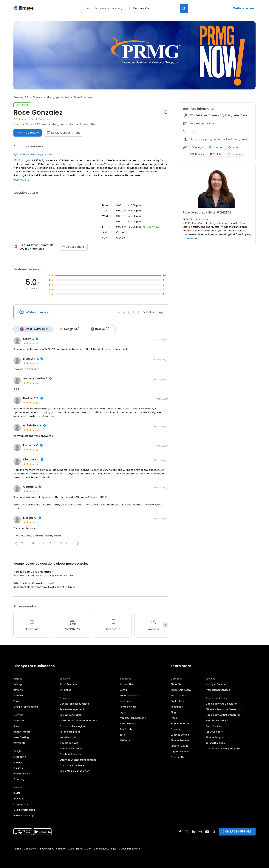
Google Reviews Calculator (221, 703)
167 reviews (43, 119)
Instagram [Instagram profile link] (235, 154)
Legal (123, 712)
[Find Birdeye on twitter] (187, 831)
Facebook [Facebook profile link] (216, 147)
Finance (37, 97)
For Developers (214, 731)
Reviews (18, 690)
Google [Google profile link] (197, 147)
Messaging (20, 756)
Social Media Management (75, 771)
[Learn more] (217, 189)
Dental (123, 690)
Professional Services (218, 690)
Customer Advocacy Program (223, 748)
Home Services (128, 706)
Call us (194, 131)
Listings (18, 684)
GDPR (71, 848)
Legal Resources (180, 751)
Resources (177, 706)
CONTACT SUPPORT (237, 831)
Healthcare (126, 701)
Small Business (68, 684)
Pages (17, 701)
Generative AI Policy (105, 848)
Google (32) (69, 329)
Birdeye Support (215, 737)
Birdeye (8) (99, 329)
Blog (173, 712)
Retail (123, 734)
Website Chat (68, 737)
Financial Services (130, 695)
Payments (19, 743)
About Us (176, 684)
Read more (21, 180)
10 (67, 543)
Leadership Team (181, 690)
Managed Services (216, 684)
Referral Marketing (70, 731)
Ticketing (19, 779)
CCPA (88, 848)
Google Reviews (69, 743)
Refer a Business (215, 743)
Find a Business (215, 726)
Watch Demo (178, 695)
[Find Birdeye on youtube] (207, 831)
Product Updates (180, 723)
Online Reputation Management (79, 720)
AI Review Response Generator (223, 709)
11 (72, 543)
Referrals (18, 695)
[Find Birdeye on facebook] (180, 831)
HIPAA (79, 848)
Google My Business (71, 748)
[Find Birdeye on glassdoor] (214, 831)
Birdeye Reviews (180, 740)
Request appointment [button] (203, 123)
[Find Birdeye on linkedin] (193, 831)
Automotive (127, 684)
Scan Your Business (217, 720)
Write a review (244, 8)
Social (17, 726)
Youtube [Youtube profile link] (216, 154)
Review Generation (71, 715)
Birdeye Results (180, 746)
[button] (16, 543)
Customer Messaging (72, 726)
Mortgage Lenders (58, 97)
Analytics (19, 798)
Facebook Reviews (70, 754)
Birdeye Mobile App (24, 815)
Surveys (18, 762)
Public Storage (128, 723)
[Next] (165, 625)
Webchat (19, 720)
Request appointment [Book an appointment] (64, 133)
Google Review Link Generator (223, 715)
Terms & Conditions (25, 848)
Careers (175, 729)
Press (174, 718)
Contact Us (177, 757)
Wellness (125, 740)
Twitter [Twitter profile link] (234, 147)
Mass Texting (21, 737)
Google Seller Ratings (26, 706)
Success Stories (180, 734)
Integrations (21, 804)
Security (61, 848)
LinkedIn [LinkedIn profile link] (198, 154)
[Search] (184, 8)
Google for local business (74, 703)
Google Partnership (25, 809)
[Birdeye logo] (24, 8)
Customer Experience (72, 765)
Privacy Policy (46, 848)
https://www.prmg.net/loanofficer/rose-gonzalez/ (220, 139)
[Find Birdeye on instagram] (200, 831)
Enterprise (66, 690)
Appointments (22, 731)
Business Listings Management (78, 759)
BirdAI (17, 793)
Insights (18, 768)
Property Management (133, 718)
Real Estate (126, 729)
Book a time (178, 701)
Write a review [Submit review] (28, 133)
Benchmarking (22, 773)
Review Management (72, 709)
